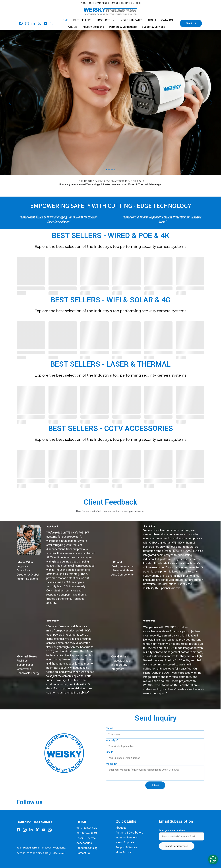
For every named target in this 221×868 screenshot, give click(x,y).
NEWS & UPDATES (132, 20)
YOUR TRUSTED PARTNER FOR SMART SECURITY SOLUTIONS (110, 3)
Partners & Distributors (123, 27)
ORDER (73, 27)
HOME (64, 20)
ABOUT (152, 20)
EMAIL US (191, 23)
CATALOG (167, 20)
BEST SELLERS (82, 20)
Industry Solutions (93, 27)
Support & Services (153, 27)
